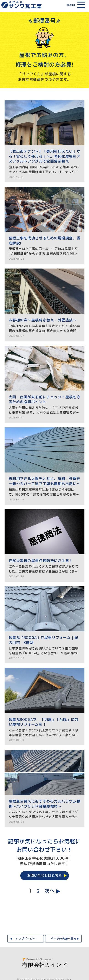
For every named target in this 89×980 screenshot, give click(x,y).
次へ (49, 891)
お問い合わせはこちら (45, 875)
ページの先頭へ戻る (63, 939)
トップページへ (26, 939)
